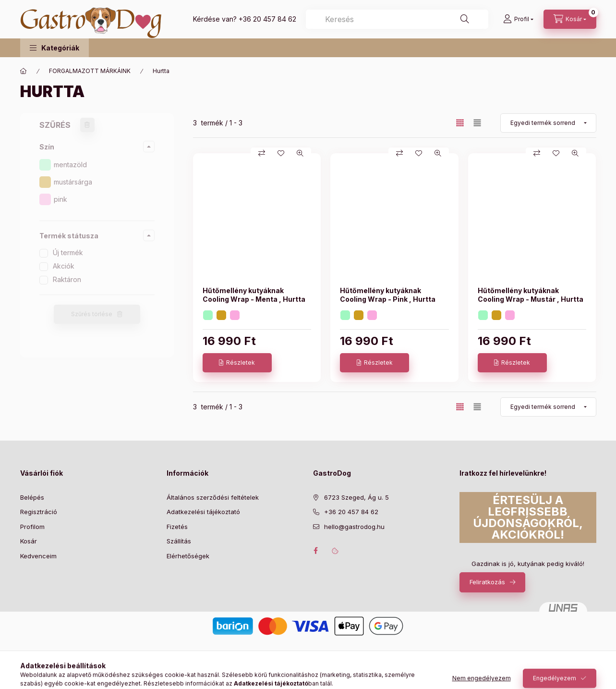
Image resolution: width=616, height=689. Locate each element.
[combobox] (397, 19)
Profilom (32, 527)
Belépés (32, 497)
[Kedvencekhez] (281, 153)
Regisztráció (39, 512)
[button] (54, 48)
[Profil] (518, 19)
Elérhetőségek (188, 556)
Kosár (29, 541)
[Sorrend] (548, 123)
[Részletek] (237, 363)
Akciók (64, 266)
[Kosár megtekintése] (570, 19)
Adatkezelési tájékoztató (203, 512)
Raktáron (67, 279)
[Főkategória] (24, 71)
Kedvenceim (38, 556)
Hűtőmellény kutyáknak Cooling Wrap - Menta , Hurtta (254, 295)
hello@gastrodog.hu (354, 527)
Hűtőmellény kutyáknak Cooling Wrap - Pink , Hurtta (388, 295)
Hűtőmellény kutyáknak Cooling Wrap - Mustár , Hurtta (531, 295)
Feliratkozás (487, 582)
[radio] (477, 123)
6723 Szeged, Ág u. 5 (356, 497)
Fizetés (177, 527)
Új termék (68, 252)
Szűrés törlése (92, 314)
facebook (316, 551)
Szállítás (179, 541)
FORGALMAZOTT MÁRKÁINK (90, 71)
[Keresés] (465, 19)
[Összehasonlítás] (262, 153)
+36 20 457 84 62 (267, 19)
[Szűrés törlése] (87, 125)
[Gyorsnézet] (300, 153)
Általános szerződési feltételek (213, 497)
